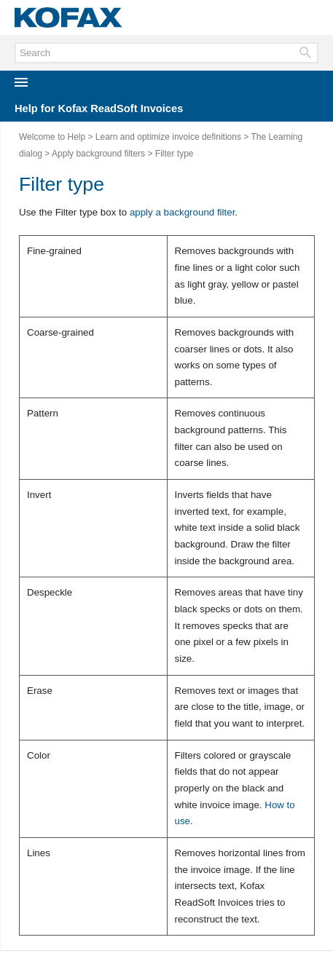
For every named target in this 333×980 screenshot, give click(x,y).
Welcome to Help (52, 137)
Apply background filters (98, 154)
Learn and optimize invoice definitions (168, 137)
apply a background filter (182, 212)
